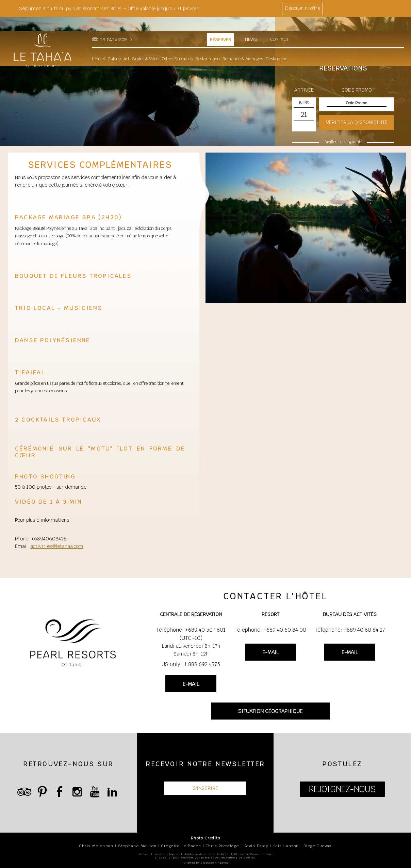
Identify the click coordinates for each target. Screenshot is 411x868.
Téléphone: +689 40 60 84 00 (270, 630)
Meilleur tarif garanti (343, 142)
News (251, 25)
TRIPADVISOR (113, 26)
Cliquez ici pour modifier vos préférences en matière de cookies (205, 858)
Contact (280, 25)
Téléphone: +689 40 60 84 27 (350, 630)
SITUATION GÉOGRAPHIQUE (270, 711)
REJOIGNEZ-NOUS (342, 789)
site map (144, 854)
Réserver (221, 26)
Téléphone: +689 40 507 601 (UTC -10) (191, 634)
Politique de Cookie (246, 854)
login (270, 854)
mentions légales (168, 854)
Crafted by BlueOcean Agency (206, 863)
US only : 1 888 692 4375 (191, 664)
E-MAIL (191, 684)
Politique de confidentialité (206, 854)
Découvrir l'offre (303, 8)
